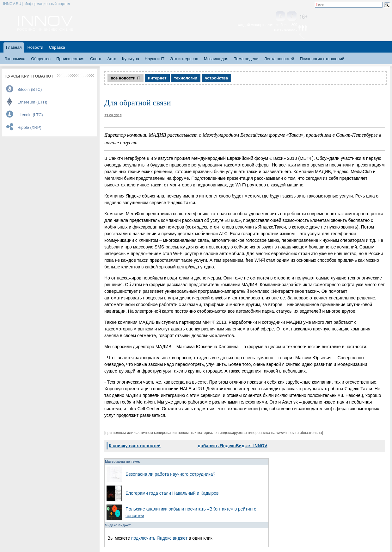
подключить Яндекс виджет (159, 538)
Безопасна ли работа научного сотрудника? (170, 474)
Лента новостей (279, 59)
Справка (57, 47)
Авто (112, 59)
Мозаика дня (216, 59)
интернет (157, 78)
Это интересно (184, 59)
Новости (35, 47)
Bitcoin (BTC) (30, 89)
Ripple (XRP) (29, 127)
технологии (186, 78)
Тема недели (246, 59)
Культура (131, 59)
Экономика (15, 59)
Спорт (96, 59)
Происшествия (70, 59)
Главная (14, 47)
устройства (216, 78)
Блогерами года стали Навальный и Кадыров (172, 493)
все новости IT (126, 78)
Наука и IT (155, 59)
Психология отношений (322, 59)
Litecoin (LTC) (30, 115)
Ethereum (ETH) (32, 102)
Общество (41, 59)
